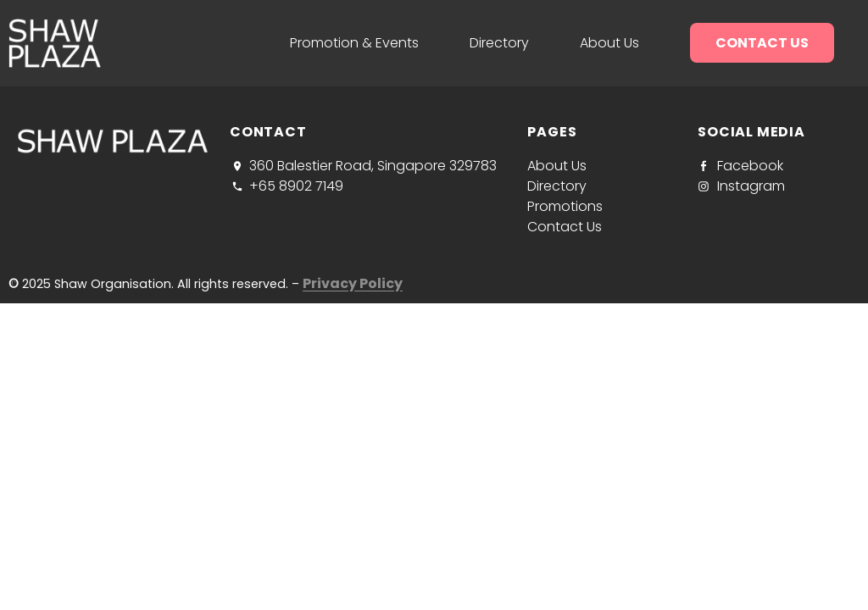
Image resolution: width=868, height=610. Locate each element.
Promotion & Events (354, 43)
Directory (499, 43)
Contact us (762, 43)
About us (609, 43)
